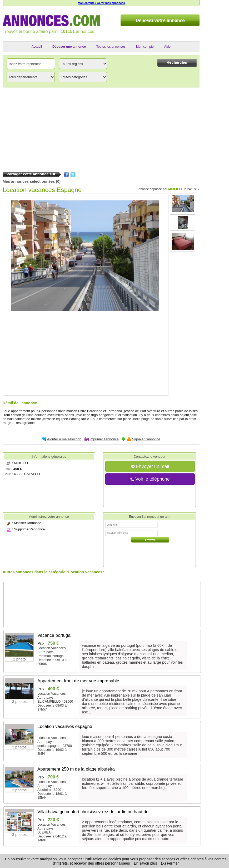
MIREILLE (176, 189)
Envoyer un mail (150, 466)
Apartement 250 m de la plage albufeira (76, 769)
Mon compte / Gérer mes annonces (101, 3)
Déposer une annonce (69, 47)
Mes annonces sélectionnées (29, 181)
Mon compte (145, 47)
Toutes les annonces (111, 47)
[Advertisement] (101, 128)
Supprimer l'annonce (29, 529)
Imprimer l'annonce (104, 439)
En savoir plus (146, 863)
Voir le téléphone (150, 479)
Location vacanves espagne (65, 726)
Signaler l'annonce (146, 439)
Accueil (37, 47)
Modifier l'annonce (28, 523)
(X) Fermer (170, 863)
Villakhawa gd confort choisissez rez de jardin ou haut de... (95, 812)
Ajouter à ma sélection (64, 439)
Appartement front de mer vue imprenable (78, 681)
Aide (167, 47)
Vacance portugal (54, 635)
